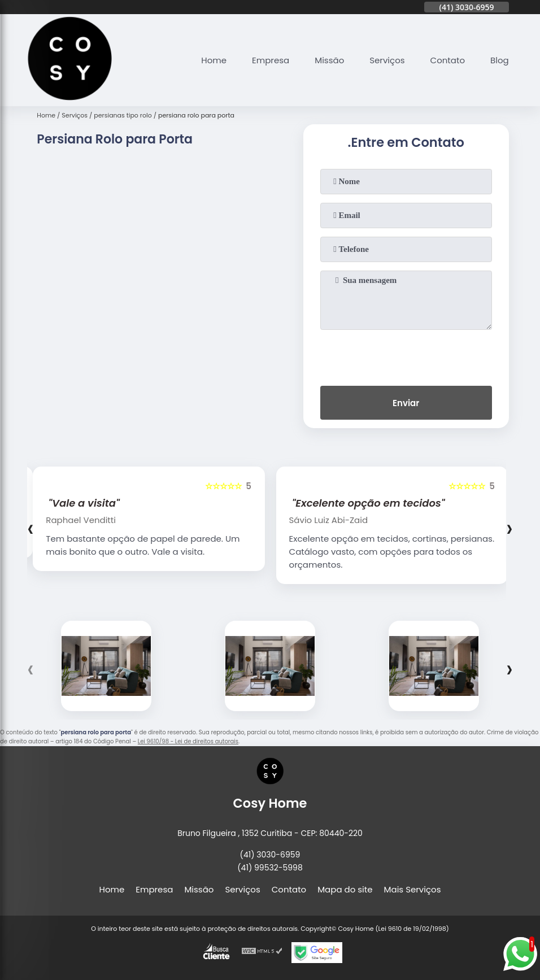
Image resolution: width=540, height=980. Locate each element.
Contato (448, 60)
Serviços (387, 60)
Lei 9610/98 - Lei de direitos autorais (188, 741)
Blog (500, 60)
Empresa (271, 60)
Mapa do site (345, 889)
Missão (329, 60)
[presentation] (406, 355)
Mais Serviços (413, 889)
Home (214, 60)
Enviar (406, 403)
